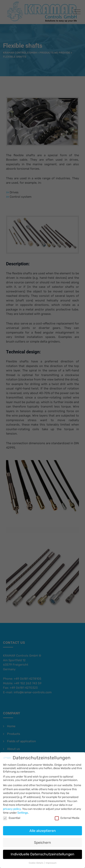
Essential (12, 815)
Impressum (51, 860)
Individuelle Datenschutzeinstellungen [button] (42, 851)
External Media (67, 815)
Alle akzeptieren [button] (43, 827)
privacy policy (12, 806)
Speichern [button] (42, 839)
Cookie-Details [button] (36, 860)
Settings (23, 810)
